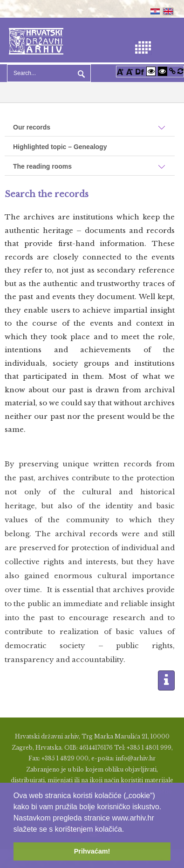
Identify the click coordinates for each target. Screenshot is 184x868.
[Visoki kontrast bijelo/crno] (151, 71)
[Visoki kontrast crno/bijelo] (163, 71)
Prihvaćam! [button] (92, 851)
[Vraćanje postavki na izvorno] (181, 71)
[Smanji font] (129, 71)
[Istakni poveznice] (172, 71)
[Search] (49, 73)
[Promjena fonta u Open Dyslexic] (140, 71)
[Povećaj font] (120, 71)
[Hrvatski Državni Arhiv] (36, 40)
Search (80, 73)
